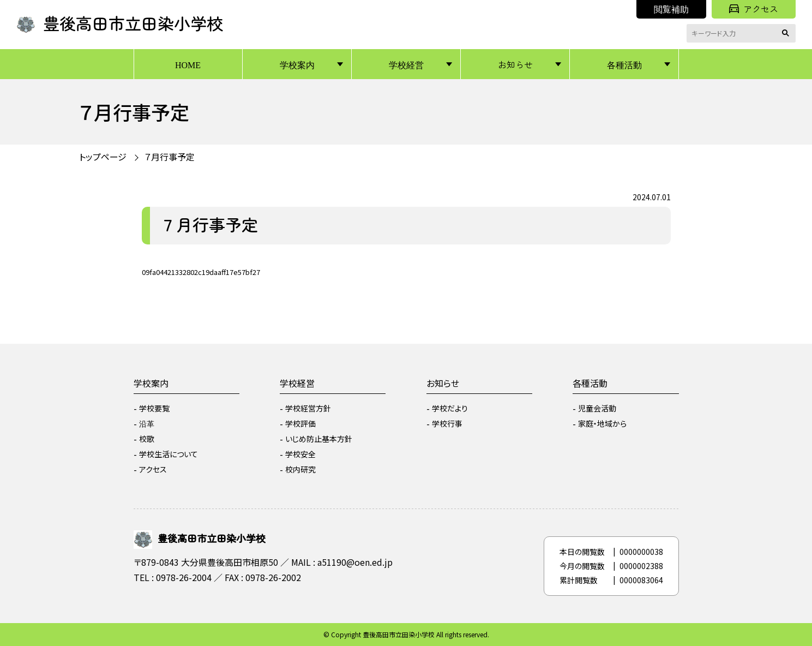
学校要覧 (154, 408)
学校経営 (406, 64)
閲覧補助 (671, 9)
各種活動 (624, 64)
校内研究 (300, 469)
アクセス (754, 9)
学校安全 (300, 454)
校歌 (147, 439)
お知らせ (515, 64)
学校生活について (169, 454)
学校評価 (300, 423)
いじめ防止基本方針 (319, 439)
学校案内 (297, 64)
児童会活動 (597, 408)
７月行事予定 (170, 157)
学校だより (450, 408)
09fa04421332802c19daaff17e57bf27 (201, 272)
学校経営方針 (308, 408)
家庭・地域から (602, 423)
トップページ (103, 157)
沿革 (147, 423)
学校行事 (447, 423)
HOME (188, 64)
